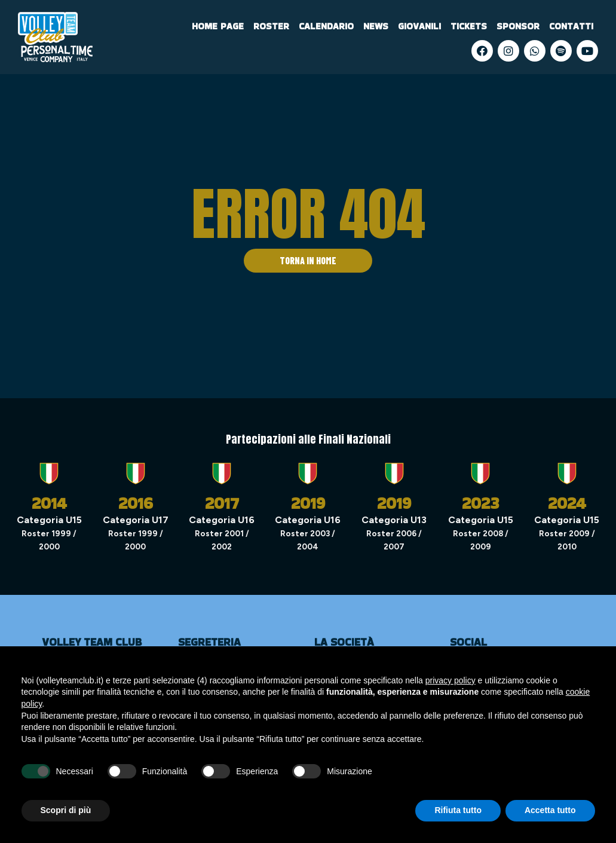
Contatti (571, 26)
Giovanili (419, 26)
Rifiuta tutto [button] (458, 810)
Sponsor (518, 26)
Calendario (326, 26)
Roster (271, 26)
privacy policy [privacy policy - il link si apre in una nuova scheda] (450, 680)
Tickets (469, 26)
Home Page (218, 26)
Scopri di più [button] (66, 810)
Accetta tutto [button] (550, 810)
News (376, 26)
